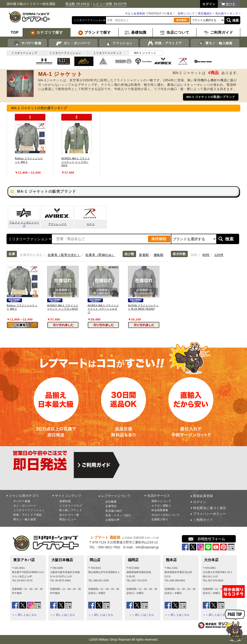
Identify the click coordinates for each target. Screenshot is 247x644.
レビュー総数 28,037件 (110, 4)
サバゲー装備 (27, 43)
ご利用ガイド (203, 520)
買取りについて (161, 501)
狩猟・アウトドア (164, 43)
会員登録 (139, 13)
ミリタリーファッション (29, 510)
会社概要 (111, 502)
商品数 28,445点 (77, 4)
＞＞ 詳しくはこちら (24, 615)
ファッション (119, 43)
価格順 (159, 255)
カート (231, 4)
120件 (219, 255)
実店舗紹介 (205, 13)
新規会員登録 (203, 496)
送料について (186, 13)
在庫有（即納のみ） (100, 255)
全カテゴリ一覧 (69, 515)
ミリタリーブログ (71, 506)
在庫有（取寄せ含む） (64, 255)
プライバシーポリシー (210, 514)
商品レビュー (68, 519)
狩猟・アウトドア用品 (28, 515)
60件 (206, 255)
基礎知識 (65, 501)
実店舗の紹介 (114, 511)
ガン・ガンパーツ (73, 43)
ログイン (200, 502)
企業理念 (111, 506)
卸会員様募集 (160, 510)
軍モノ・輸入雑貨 (215, 43)
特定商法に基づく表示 (210, 508)
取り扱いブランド (71, 510)
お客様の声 (112, 520)
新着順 (144, 255)
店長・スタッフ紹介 (118, 515)
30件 (194, 255)
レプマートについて (116, 496)
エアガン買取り (161, 506)
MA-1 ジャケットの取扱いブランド (211, 97)
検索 (236, 20)
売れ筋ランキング (227, 13)
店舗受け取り (160, 519)
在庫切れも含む (31, 255)
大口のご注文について (166, 515)
